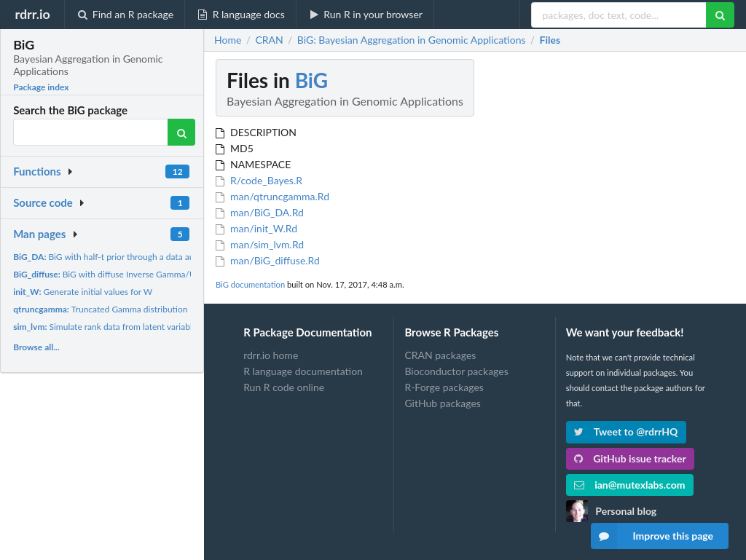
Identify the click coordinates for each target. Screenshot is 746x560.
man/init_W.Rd (256, 228)
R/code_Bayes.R (259, 180)
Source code (43, 202)
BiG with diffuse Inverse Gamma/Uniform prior (127, 274)
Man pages (39, 234)
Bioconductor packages (456, 371)
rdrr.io (32, 14)
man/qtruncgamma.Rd (272, 196)
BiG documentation (250, 284)
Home (228, 40)
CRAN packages (440, 355)
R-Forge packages (444, 387)
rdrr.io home (271, 355)
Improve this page (652, 536)
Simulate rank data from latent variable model (118, 327)
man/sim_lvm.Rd (260, 244)
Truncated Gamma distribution (100, 309)
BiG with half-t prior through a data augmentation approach (144, 257)
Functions (37, 171)
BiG (311, 80)
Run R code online (284, 387)
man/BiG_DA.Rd (260, 212)
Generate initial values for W (83, 292)
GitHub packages (443, 403)
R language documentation (303, 371)
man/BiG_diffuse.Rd (268, 260)
